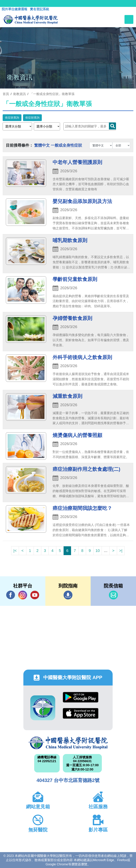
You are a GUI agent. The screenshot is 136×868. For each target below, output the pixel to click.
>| (121, 551)
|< (15, 551)
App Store (81, 713)
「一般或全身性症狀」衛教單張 (52, 94)
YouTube (35, 595)
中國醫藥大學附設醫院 (68, 743)
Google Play (81, 697)
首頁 (6, 94)
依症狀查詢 (12, 118)
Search (112, 126)
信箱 (113, 595)
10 (98, 551)
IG (23, 595)
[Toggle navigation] (129, 19)
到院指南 (68, 595)
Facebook (11, 595)
